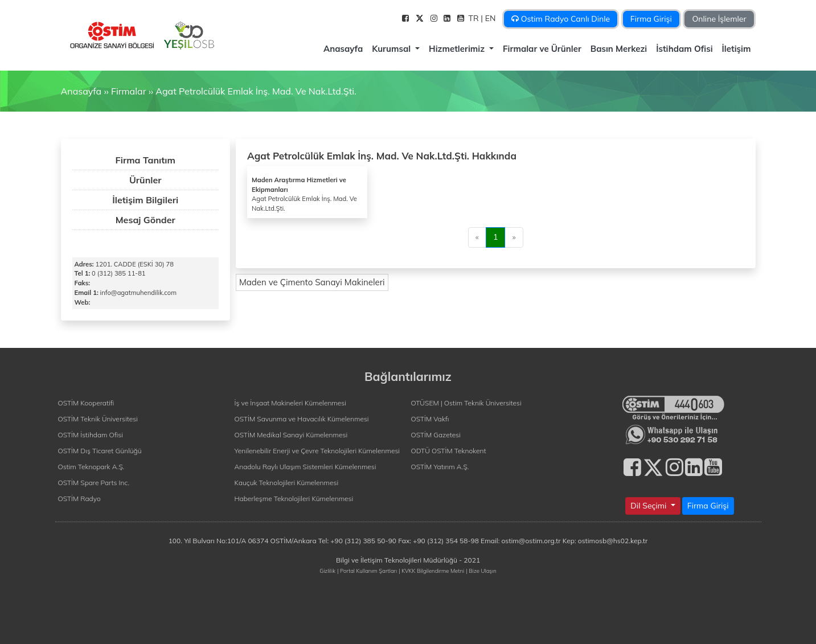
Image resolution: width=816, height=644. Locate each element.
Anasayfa (343, 49)
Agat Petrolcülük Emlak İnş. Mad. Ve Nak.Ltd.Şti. (256, 91)
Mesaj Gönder (145, 220)
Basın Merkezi (619, 49)
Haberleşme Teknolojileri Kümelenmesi (294, 499)
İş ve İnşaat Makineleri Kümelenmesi (290, 403)
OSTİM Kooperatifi (86, 403)
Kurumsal (392, 49)
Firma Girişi (651, 19)
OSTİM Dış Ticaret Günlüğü (100, 451)
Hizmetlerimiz (458, 49)
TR (475, 18)
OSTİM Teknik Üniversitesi (98, 419)
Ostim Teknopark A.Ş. (91, 467)
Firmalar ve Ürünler (542, 49)
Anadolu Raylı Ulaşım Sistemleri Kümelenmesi (306, 467)
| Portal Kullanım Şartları (367, 571)
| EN (489, 18)
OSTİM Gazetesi (436, 435)
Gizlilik (327, 571)
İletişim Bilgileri (145, 200)
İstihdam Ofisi (684, 49)
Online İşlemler (719, 19)
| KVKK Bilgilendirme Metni (431, 571)
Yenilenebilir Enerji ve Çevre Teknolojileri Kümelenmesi (317, 451)
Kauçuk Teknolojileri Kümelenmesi (287, 483)
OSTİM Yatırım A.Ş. (440, 467)
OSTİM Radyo (79, 499)
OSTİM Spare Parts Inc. (94, 483)
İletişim (737, 49)
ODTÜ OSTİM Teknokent (449, 451)
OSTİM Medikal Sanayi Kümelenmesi (291, 435)
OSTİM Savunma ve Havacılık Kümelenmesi (302, 419)
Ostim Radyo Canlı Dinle (561, 19)
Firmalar (128, 91)
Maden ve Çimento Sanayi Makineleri (312, 282)
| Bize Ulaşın (481, 571)
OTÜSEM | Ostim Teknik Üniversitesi (466, 403)
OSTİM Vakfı (430, 419)
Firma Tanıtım (145, 160)
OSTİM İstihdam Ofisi (91, 435)
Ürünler (145, 180)
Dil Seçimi (649, 506)
